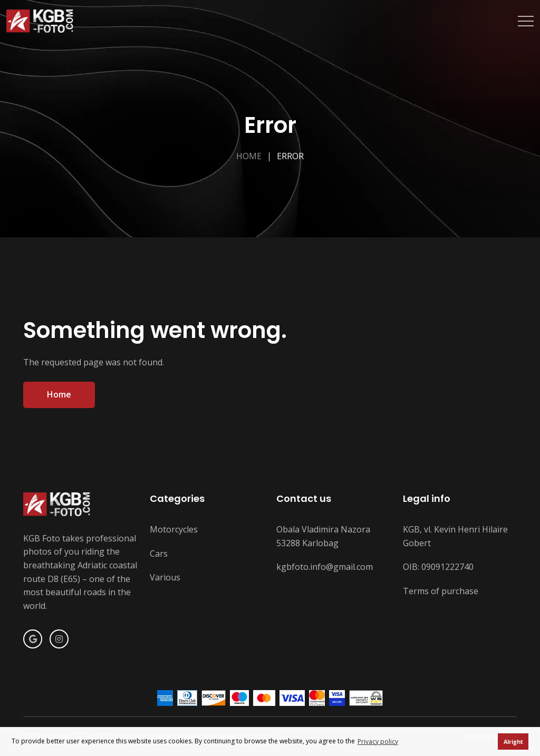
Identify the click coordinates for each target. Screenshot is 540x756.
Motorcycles (174, 529)
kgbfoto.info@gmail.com (325, 567)
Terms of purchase (441, 591)
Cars (159, 554)
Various (165, 577)
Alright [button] (513, 742)
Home (249, 156)
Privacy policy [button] (378, 742)
